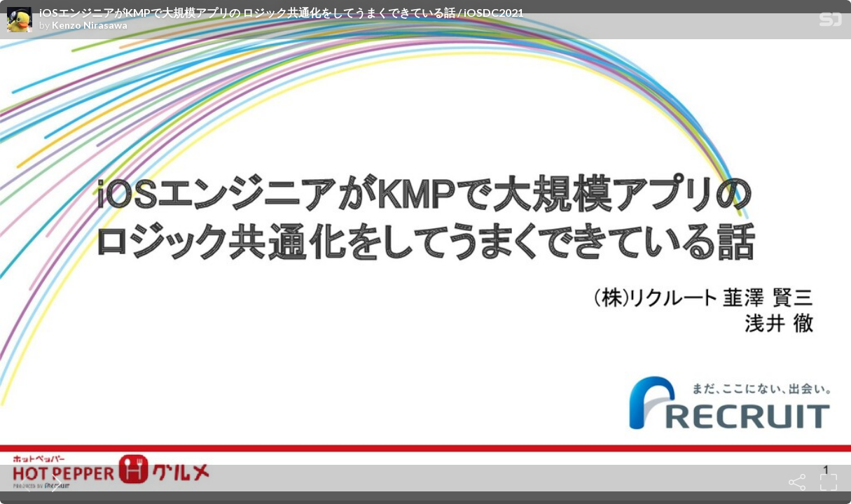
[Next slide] (54, 482)
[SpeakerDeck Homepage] (831, 22)
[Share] (797, 482)
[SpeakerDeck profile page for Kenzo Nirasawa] (20, 20)
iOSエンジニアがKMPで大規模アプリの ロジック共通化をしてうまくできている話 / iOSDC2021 (282, 13)
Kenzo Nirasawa (90, 25)
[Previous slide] (22, 482)
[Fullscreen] (829, 482)
